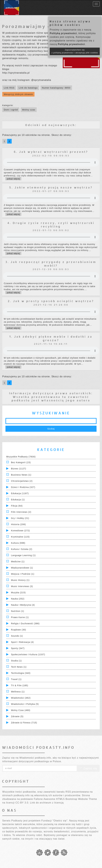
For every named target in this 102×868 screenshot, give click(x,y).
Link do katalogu (28, 88)
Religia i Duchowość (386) (25, 623)
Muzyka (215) (18, 593)
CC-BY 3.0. (22, 803)
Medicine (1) (18, 562)
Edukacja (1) (18, 500)
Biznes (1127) (19, 469)
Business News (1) (21, 475)
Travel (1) (16, 679)
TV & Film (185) (20, 685)
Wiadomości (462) (21, 698)
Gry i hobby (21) (20, 518)
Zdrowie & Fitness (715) (24, 723)
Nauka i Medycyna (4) (23, 605)
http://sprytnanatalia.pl (16, 73)
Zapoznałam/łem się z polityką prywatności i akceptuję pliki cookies (75, 51)
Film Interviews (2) (21, 512)
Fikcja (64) (17, 506)
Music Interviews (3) (22, 586)
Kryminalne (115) (20, 537)
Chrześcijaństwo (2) (22, 481)
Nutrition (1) (18, 611)
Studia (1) (16, 661)
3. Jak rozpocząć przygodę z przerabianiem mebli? (51, 264)
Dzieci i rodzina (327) (23, 487)
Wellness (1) (18, 692)
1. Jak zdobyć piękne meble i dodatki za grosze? (51, 338)
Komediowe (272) (21, 531)
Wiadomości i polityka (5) (25, 704)
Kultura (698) (18, 543)
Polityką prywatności (63, 33)
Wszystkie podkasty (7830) (21, 457)
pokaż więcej (13, 179)
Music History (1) (20, 580)
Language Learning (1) (23, 555)
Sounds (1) (17, 636)
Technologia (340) (21, 673)
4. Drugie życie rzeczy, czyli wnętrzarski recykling (51, 225)
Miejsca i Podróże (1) (23, 574)
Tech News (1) (19, 667)
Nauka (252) (18, 599)
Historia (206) (18, 524)
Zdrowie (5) (17, 716)
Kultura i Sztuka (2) (22, 549)
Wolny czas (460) (21, 710)
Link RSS (9, 88)
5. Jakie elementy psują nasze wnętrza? (51, 187)
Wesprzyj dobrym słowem (18, 94)
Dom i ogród (11, 110)
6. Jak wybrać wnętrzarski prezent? (51, 152)
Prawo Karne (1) (20, 617)
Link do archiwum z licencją (47, 803)
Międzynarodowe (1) (22, 568)
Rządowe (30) (19, 630)
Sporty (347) (18, 648)
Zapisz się (88, 768)
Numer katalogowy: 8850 (56, 88)
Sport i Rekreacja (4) (22, 642)
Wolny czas (29, 110)
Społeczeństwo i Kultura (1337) (28, 654)
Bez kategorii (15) (21, 462)
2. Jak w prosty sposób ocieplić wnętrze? (51, 301)
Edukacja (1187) (20, 493)
